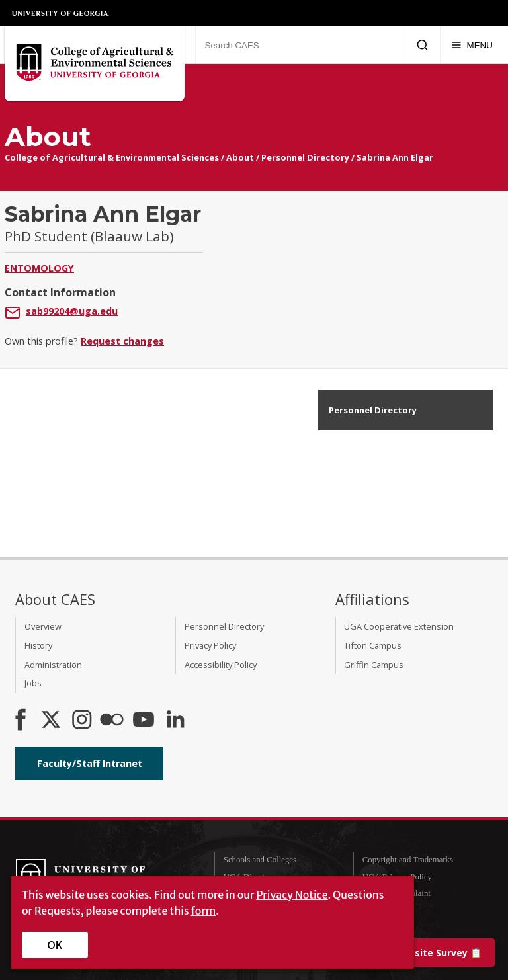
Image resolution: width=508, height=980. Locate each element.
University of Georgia (61, 13)
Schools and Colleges (260, 860)
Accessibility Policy (221, 665)
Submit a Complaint (397, 893)
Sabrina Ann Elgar (395, 157)
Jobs (33, 683)
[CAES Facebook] (21, 721)
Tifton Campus (373, 645)
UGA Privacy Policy (397, 877)
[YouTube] (144, 721)
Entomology (39, 268)
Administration (53, 665)
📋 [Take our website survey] (414, 953)
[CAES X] (52, 721)
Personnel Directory (305, 157)
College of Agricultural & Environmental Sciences (112, 157)
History (38, 645)
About (240, 157)
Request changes (122, 341)
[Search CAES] (300, 45)
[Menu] (472, 45)
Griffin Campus (374, 665)
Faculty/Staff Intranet (90, 763)
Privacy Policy (210, 645)
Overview (43, 626)
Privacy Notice (292, 895)
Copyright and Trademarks (408, 860)
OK (55, 945)
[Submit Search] (422, 45)
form (204, 911)
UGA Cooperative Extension (399, 626)
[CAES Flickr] (112, 721)
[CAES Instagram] (82, 721)
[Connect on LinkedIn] (175, 721)
